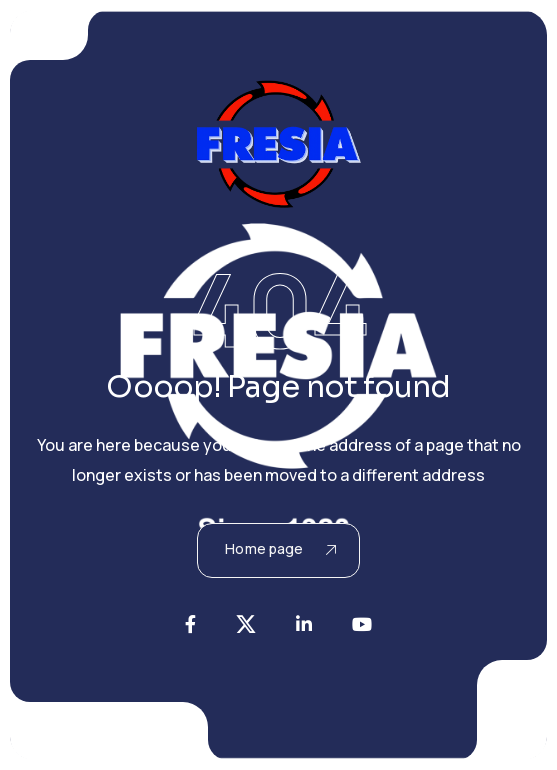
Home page (280, 548)
